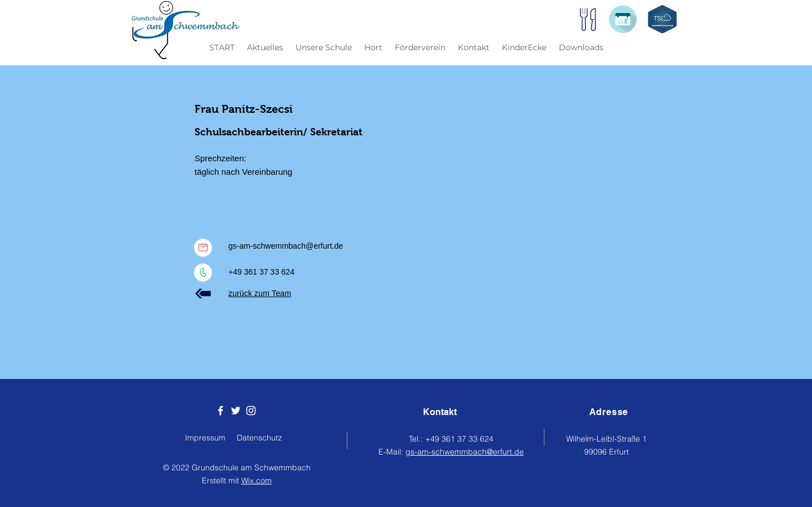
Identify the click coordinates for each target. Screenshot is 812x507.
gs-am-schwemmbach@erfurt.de (286, 246)
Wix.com (257, 480)
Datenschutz (259, 438)
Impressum (205, 438)
